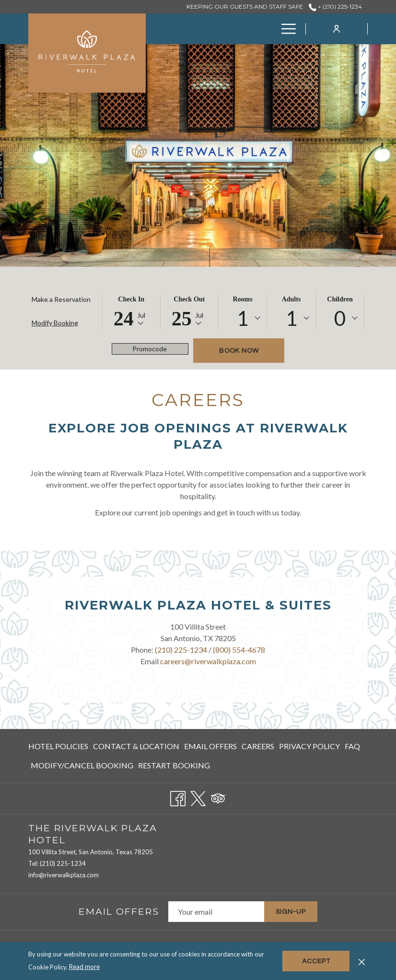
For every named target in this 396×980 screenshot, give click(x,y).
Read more (84, 967)
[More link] (285, 29)
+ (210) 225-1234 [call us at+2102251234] (335, 6)
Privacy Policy (309, 746)
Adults (291, 299)
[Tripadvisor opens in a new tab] (218, 796)
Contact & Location (136, 746)
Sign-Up (291, 912)
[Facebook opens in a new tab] (178, 796)
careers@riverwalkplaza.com (208, 661)
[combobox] (243, 318)
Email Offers (210, 746)
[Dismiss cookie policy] (362, 961)
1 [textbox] (243, 318)
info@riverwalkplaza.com (64, 875)
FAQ (352, 746)
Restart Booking (174, 765)
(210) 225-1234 (181, 650)
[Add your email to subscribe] (216, 912)
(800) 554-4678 (239, 650)
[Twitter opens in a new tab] (198, 796)
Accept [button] (316, 961)
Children (340, 299)
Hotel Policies (58, 746)
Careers (258, 746)
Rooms (242, 299)
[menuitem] (198, 29)
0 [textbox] (340, 318)
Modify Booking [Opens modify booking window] (55, 323)
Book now (239, 351)
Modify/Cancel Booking (82, 765)
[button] (131, 311)
